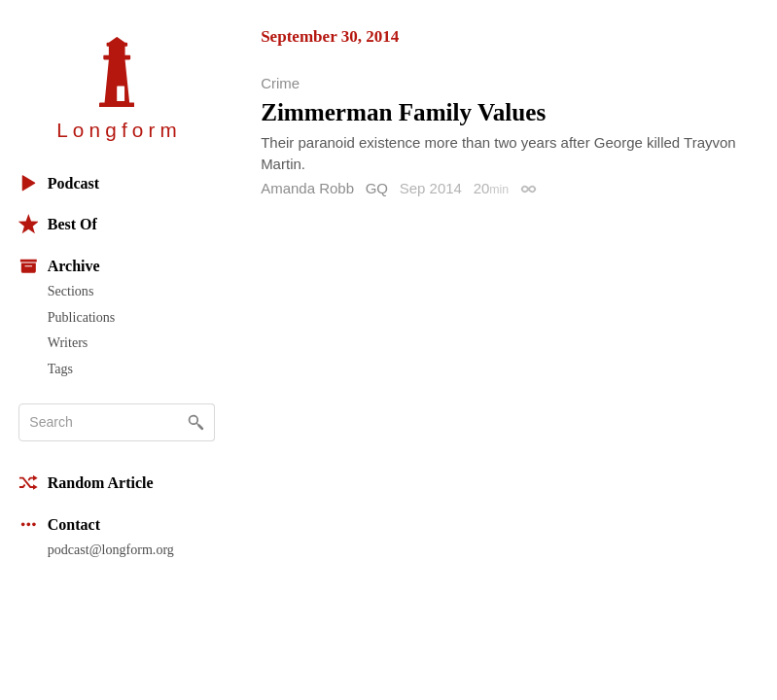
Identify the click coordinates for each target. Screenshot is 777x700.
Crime (280, 83)
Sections (71, 291)
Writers (68, 342)
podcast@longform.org (111, 549)
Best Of (58, 224)
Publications (81, 317)
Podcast (59, 183)
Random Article (86, 483)
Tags (60, 368)
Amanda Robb (307, 188)
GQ (377, 188)
